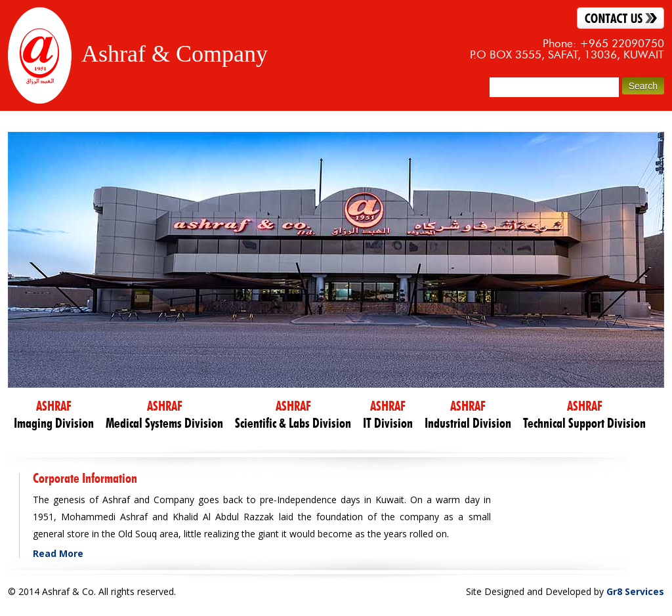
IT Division (388, 415)
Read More (58, 553)
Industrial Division (468, 415)
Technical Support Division (584, 415)
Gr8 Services (635, 591)
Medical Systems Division (164, 415)
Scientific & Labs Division (293, 415)
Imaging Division (54, 415)
